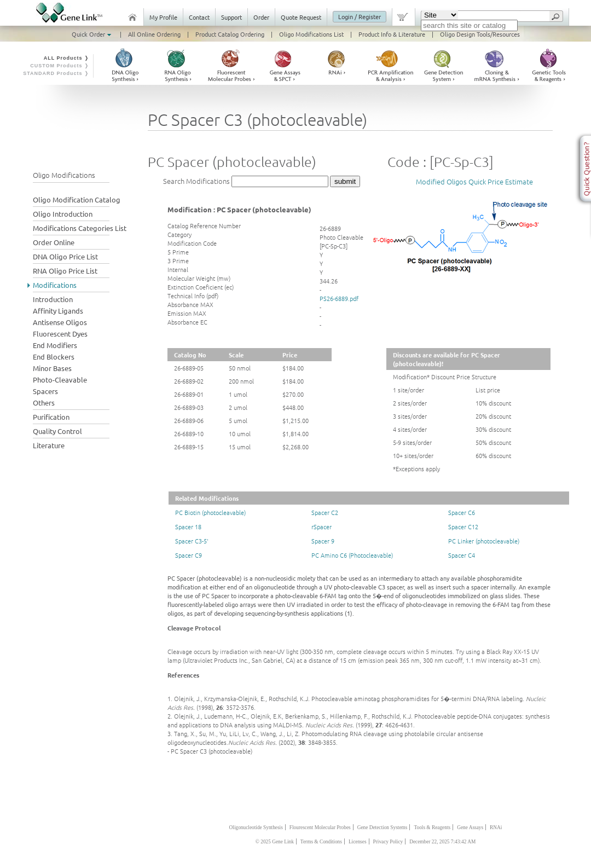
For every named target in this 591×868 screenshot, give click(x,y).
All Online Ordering (154, 34)
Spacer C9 (189, 555)
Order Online (54, 242)
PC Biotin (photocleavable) (210, 512)
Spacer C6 (462, 512)
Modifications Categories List (80, 228)
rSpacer (321, 526)
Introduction (53, 299)
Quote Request (301, 17)
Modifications (55, 285)
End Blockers (54, 357)
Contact (199, 17)
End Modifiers (55, 345)
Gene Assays (470, 828)
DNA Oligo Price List (65, 256)
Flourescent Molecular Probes (320, 828)
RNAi (496, 828)
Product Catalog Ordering (230, 34)
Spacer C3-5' (192, 541)
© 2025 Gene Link (275, 842)
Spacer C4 (462, 555)
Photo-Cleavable (60, 380)
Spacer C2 (325, 512)
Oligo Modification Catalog (77, 199)
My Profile (163, 17)
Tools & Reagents (432, 828)
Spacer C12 (463, 526)
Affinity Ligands (58, 311)
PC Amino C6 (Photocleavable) (352, 555)
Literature (49, 445)
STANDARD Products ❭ (56, 73)
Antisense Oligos (60, 322)
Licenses (358, 842)
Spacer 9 (323, 541)
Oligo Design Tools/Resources (480, 34)
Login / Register (360, 16)
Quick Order (92, 34)
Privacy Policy (388, 842)
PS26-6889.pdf (339, 298)
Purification (51, 417)
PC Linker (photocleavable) (484, 541)
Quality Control (57, 431)
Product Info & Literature (392, 34)
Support (231, 17)
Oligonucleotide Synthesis (256, 828)
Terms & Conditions (321, 842)
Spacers (45, 391)
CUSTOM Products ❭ (60, 66)
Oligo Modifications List (311, 34)
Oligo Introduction (63, 214)
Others (44, 403)
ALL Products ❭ (66, 58)
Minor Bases (52, 368)
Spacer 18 (188, 526)
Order (261, 17)
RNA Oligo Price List (65, 271)
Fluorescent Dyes (60, 334)
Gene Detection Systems (383, 828)
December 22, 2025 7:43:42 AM (442, 842)
